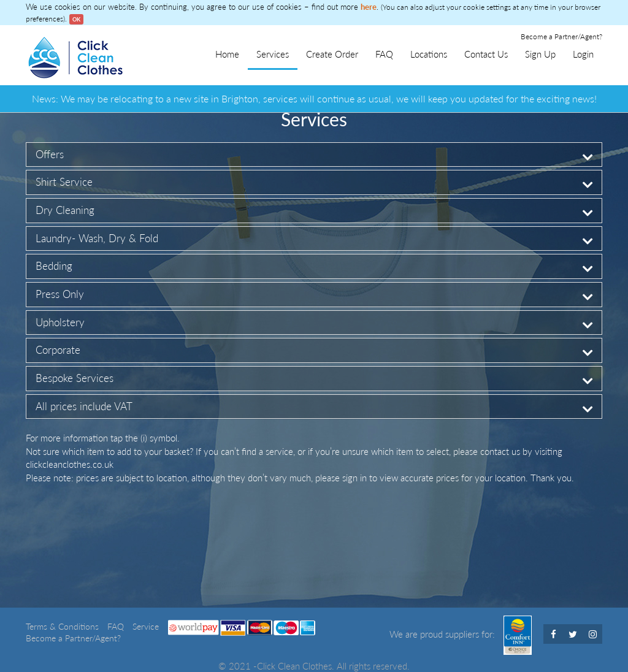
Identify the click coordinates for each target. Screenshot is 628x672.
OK (76, 19)
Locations (429, 54)
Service (146, 627)
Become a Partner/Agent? (561, 36)
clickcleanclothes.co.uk (70, 464)
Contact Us (486, 54)
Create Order (332, 54)
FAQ (384, 54)
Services (273, 54)
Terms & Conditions (63, 627)
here (369, 7)
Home (227, 54)
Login (583, 54)
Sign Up (540, 54)
